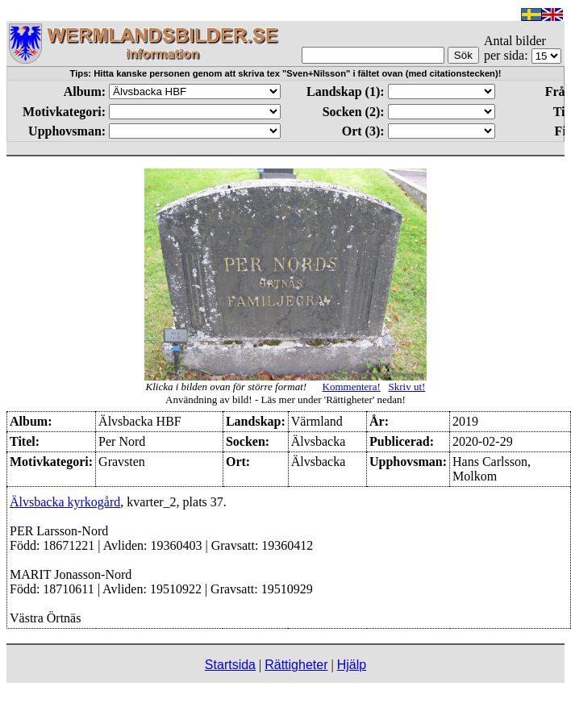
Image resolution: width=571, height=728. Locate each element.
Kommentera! (352, 387)
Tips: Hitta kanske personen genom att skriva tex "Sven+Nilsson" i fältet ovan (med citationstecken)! (286, 73)
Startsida (230, 665)
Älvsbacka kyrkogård (65, 502)
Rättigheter (296, 665)
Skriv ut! (407, 387)
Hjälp (352, 665)
